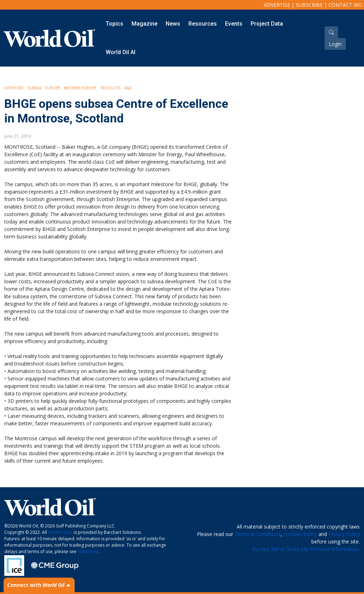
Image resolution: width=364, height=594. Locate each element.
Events (234, 24)
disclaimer (88, 551)
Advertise (277, 5)
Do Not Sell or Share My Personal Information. (306, 549)
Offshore (14, 88)
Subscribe (309, 5)
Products (111, 88)
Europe (53, 88)
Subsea (34, 88)
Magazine (144, 24)
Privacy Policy (344, 534)
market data (60, 532)
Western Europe (80, 88)
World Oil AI (121, 52)
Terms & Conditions (258, 534)
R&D (128, 88)
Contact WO (345, 5)
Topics (114, 24)
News (173, 24)
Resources (203, 24)
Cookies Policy (300, 534)
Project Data (267, 24)
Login (335, 44)
